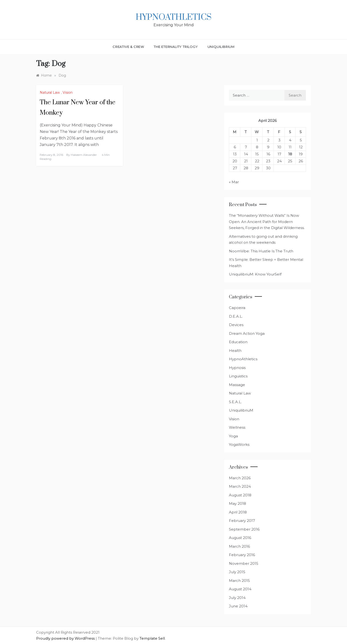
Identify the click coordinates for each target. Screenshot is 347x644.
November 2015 (244, 563)
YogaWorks (239, 444)
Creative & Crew (128, 47)
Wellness (237, 427)
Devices (236, 325)
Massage (237, 385)
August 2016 (240, 538)
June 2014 (238, 606)
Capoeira (237, 308)
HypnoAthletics (174, 17)
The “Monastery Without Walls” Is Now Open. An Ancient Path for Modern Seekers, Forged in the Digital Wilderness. (267, 222)
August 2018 (240, 495)
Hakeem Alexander (84, 155)
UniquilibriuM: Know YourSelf (255, 274)
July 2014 (237, 598)
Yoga (233, 436)
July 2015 (237, 572)
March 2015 (239, 581)
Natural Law (50, 92)
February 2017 (242, 521)
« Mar (234, 182)
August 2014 (240, 589)
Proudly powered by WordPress (66, 638)
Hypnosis (237, 368)
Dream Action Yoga (247, 333)
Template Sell (152, 638)
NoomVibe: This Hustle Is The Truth (261, 251)
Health (235, 351)
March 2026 (240, 478)
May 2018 (237, 503)
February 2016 (242, 555)
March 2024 (240, 486)
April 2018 (238, 512)
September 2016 (244, 529)
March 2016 (239, 546)
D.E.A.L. (236, 316)
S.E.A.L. (235, 402)
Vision (68, 92)
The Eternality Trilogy (176, 47)
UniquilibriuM (221, 47)
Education (238, 342)
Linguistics (238, 376)
